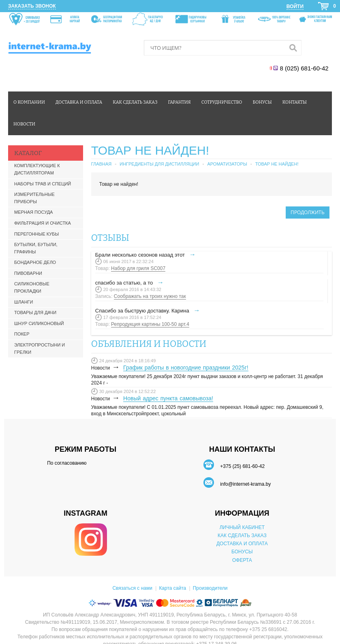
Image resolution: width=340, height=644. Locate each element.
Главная (101, 164)
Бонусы (262, 102)
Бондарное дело (35, 262)
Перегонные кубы (36, 234)
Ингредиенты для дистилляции (159, 164)
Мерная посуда (33, 212)
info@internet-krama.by (245, 484)
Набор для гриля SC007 (138, 268)
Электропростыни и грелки (40, 349)
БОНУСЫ (242, 552)
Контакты (295, 102)
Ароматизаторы (227, 164)
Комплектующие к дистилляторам (37, 169)
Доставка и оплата (79, 102)
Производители (210, 588)
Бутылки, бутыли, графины (36, 248)
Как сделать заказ (135, 102)
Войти (295, 6)
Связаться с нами (132, 588)
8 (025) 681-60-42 (305, 68)
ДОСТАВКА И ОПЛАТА (242, 544)
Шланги (24, 302)
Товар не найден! (277, 164)
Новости (24, 124)
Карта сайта (172, 588)
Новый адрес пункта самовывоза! (168, 398)
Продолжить (308, 212)
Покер (22, 334)
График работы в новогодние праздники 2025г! (186, 368)
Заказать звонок (32, 6)
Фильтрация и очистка (43, 223)
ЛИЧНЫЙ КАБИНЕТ (242, 527)
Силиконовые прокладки (32, 287)
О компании (29, 102)
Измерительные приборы (34, 198)
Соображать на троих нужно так (150, 296)
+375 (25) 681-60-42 (242, 466)
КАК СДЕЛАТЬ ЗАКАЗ (242, 536)
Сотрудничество (222, 102)
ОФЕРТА (242, 560)
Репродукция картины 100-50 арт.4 (150, 324)
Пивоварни (28, 273)
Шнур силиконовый (39, 323)
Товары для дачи (35, 312)
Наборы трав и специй (43, 184)
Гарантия (180, 102)
